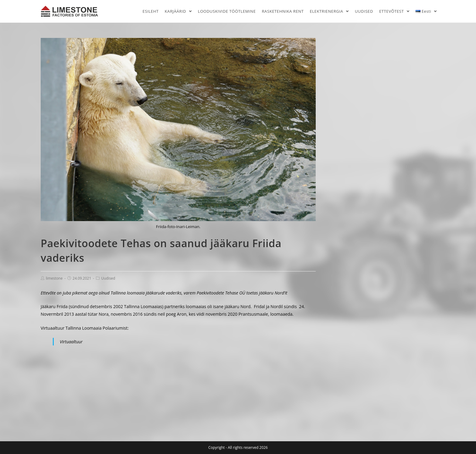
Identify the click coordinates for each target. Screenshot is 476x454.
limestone (54, 278)
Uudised (108, 278)
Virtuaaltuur (71, 342)
